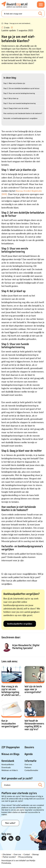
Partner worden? (9, 857)
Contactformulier (31, 770)
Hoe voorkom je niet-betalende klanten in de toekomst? (23, 113)
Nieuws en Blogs (10, 754)
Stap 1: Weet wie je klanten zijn (14, 83)
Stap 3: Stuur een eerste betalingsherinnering (19, 93)
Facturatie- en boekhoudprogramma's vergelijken (20, 118)
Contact (27, 854)
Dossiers (29, 747)
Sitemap (35, 854)
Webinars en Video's (10, 770)
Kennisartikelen (8, 764)
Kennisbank (8, 761)
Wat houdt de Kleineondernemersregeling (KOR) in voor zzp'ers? (34, 725)
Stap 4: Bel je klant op (11, 98)
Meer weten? (10, 823)
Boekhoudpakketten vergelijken (20, 624)
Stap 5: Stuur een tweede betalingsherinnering (20, 103)
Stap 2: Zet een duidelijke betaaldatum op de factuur (21, 88)
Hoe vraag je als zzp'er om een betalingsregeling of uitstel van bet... (11, 691)
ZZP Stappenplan (11, 747)
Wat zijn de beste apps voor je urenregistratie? (33, 689)
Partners (28, 767)
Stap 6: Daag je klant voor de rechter (16, 108)
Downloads (6, 767)
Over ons (28, 764)
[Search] (23, 13)
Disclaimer (7, 854)
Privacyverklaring (25, 857)
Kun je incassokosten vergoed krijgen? (10, 724)
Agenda (29, 754)
